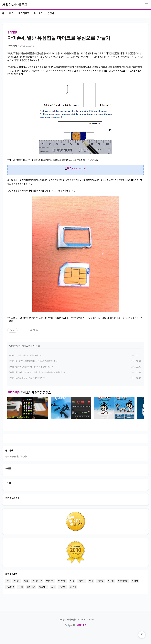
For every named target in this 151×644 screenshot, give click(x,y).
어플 (73, 581)
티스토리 (50, 581)
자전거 (17, 581)
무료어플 (11, 587)
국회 (21, 587)
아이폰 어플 (123, 581)
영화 (54, 587)
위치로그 (38, 13)
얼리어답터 (13, 32)
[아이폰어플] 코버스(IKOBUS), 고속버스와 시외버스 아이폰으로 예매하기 (36, 372)
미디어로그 (24, 13)
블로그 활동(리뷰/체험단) (16, 456)
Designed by (76, 625)
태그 (11, 13)
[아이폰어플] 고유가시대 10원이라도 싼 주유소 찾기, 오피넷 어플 (32, 361)
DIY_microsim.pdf (76, 168)
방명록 (51, 13)
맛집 (27, 581)
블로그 (82, 581)
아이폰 (111, 581)
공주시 (73, 587)
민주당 (101, 581)
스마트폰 (62, 581)
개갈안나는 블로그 (15, 5)
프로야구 (43, 587)
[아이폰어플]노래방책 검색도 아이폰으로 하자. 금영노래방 (30, 367)
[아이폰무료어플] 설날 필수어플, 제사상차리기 (26, 378)
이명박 (135, 581)
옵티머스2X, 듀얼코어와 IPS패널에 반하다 (24, 355)
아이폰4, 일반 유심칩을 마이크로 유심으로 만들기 (59, 38)
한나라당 (31, 587)
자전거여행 (38, 581)
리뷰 (91, 581)
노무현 (63, 587)
